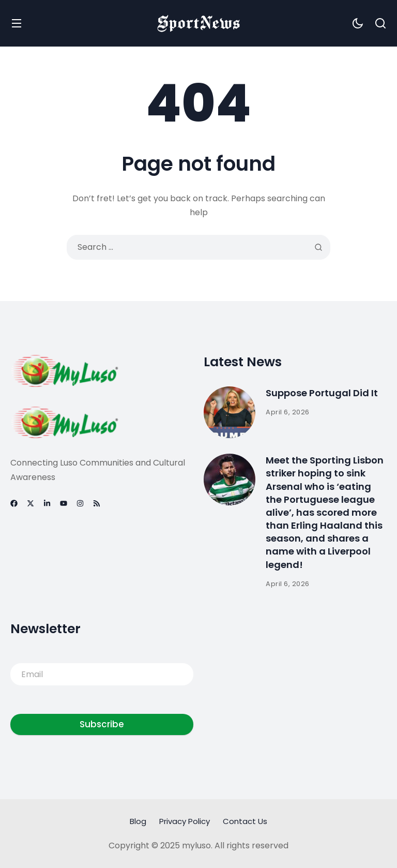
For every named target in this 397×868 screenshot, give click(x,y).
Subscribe (102, 724)
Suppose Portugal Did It (322, 393)
